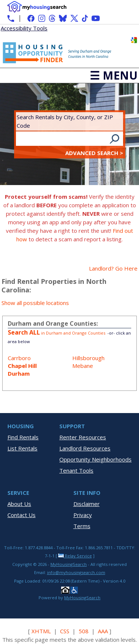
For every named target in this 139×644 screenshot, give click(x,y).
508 (84, 631)
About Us (19, 504)
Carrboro (19, 358)
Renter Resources (83, 437)
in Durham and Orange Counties (57, 333)
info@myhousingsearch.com (76, 572)
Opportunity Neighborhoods (95, 459)
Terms (82, 526)
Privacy (83, 515)
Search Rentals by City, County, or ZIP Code (65, 121)
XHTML (41, 631)
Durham (19, 373)
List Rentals (22, 448)
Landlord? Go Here (113, 268)
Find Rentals (23, 437)
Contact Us (21, 515)
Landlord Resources (85, 448)
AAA (103, 631)
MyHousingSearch (69, 564)
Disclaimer (87, 504)
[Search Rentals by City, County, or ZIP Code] (62, 139)
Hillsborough (88, 358)
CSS (65, 631)
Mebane (83, 366)
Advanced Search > (94, 153)
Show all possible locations (35, 303)
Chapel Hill (22, 366)
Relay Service (75, 556)
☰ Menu (114, 76)
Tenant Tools (76, 470)
